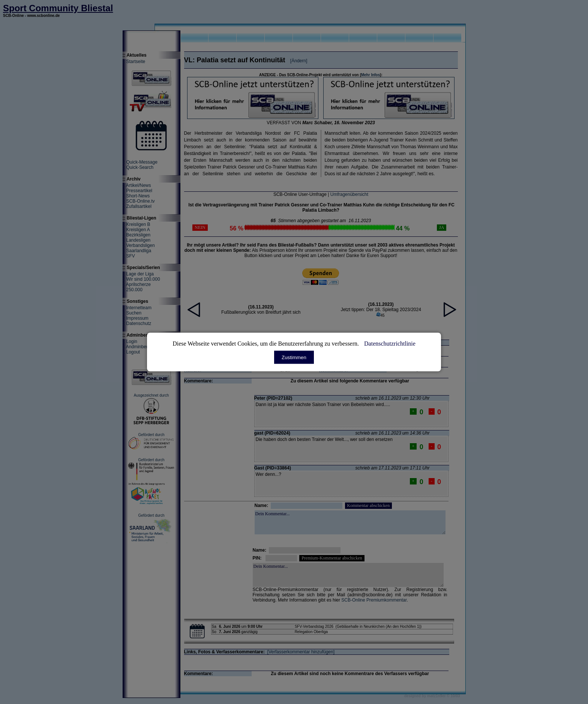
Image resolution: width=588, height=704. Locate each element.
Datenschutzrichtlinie (390, 344)
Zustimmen (294, 357)
